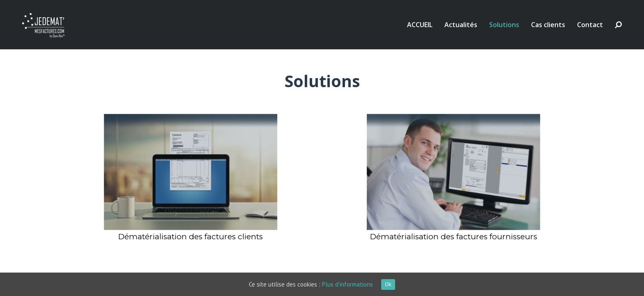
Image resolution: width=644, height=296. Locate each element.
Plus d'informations (347, 284)
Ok (388, 284)
